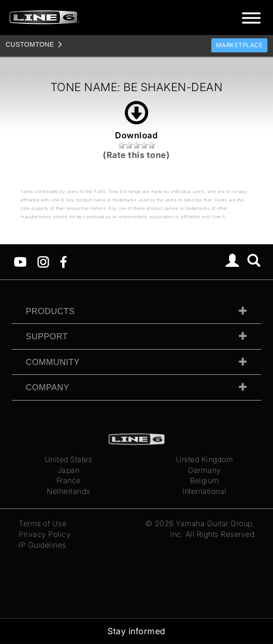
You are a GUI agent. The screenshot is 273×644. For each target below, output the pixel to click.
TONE (30, 44)
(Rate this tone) (136, 155)
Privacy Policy (45, 534)
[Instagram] (43, 261)
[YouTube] (20, 261)
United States (69, 459)
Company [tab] (47, 387)
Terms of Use (43, 523)
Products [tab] (50, 311)
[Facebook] (63, 261)
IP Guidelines (43, 545)
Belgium (205, 480)
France (69, 480)
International (205, 491)
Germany (205, 470)
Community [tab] (53, 362)
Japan (69, 470)
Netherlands (68, 491)
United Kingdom (204, 459)
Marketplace (240, 45)
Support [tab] (47, 336)
